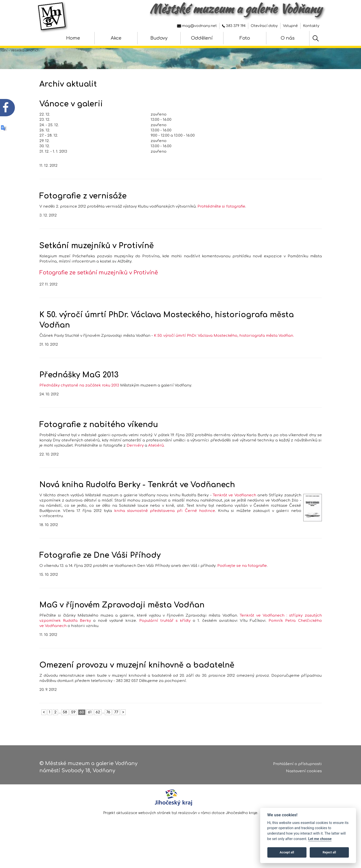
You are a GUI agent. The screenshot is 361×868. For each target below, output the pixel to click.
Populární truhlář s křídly (165, 626)
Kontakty (311, 26)
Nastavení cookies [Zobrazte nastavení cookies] (304, 771)
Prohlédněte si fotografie (221, 212)
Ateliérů (156, 451)
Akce (116, 38)
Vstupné (290, 26)
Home (73, 38)
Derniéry (135, 451)
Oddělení (202, 38)
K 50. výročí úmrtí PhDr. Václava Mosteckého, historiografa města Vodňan (223, 341)
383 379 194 (234, 26)
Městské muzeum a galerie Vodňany (236, 9)
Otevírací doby (264, 26)
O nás (288, 38)
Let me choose (320, 839)
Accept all (287, 852)
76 (108, 717)
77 (116, 717)
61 (90, 717)
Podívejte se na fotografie (242, 571)
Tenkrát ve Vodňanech (235, 500)
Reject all (329, 852)
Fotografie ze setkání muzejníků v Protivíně (99, 278)
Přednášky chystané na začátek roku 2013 (79, 391)
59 (73, 717)
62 (98, 717)
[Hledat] (316, 38)
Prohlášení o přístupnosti (297, 764)
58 (65, 717)
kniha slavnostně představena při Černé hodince (165, 516)
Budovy (159, 38)
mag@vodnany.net (197, 26)
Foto (245, 38)
